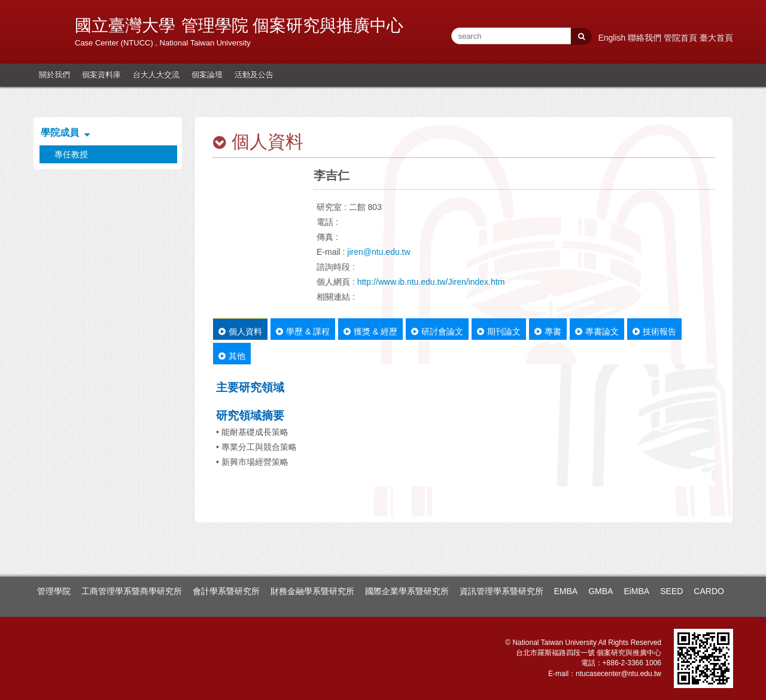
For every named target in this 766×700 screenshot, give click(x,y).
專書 (548, 331)
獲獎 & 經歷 (370, 331)
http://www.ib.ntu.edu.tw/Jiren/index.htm (431, 282)
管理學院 (54, 591)
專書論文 (597, 331)
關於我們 (54, 74)
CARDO (709, 591)
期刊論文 (499, 331)
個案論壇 (207, 74)
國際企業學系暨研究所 (407, 591)
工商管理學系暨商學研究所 (132, 591)
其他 (232, 356)
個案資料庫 (101, 74)
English (613, 38)
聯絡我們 (646, 38)
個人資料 (240, 331)
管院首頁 (682, 38)
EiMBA (636, 591)
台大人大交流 (156, 74)
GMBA (601, 591)
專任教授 (71, 154)
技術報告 (654, 331)
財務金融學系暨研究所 (312, 591)
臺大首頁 (716, 38)
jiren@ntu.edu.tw (379, 252)
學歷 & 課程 (303, 331)
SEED (671, 591)
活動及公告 (254, 74)
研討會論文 (437, 331)
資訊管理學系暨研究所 (501, 591)
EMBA (566, 591)
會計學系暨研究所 (226, 591)
